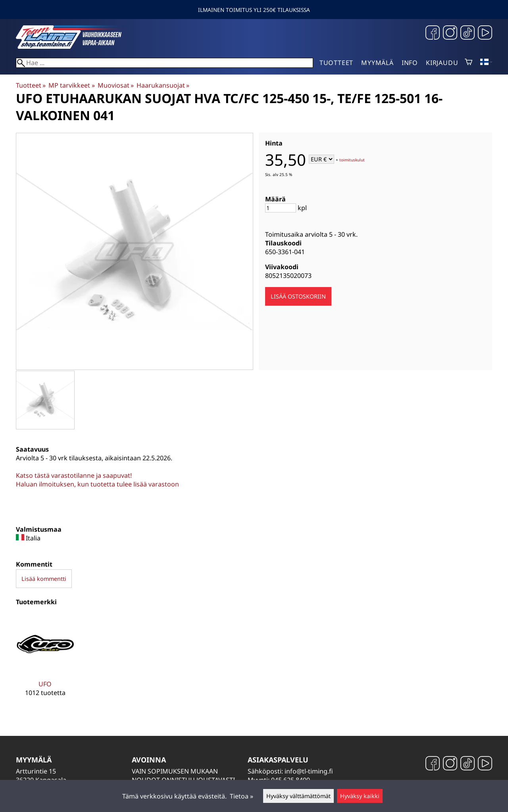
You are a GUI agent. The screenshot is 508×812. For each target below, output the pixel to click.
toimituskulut (352, 160)
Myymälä (377, 63)
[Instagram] (450, 34)
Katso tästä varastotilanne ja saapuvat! (74, 475)
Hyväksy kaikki (360, 796)
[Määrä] (281, 208)
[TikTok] (468, 34)
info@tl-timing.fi (309, 771)
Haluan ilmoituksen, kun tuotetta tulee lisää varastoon (97, 484)
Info (410, 63)
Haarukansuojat (163, 85)
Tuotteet (336, 63)
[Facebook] (433, 34)
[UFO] (45, 662)
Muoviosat (116, 85)
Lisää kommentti (44, 579)
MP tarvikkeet (71, 85)
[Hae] (165, 63)
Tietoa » (241, 796)
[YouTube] (485, 34)
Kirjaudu (442, 63)
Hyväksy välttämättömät (298, 796)
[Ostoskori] (469, 63)
